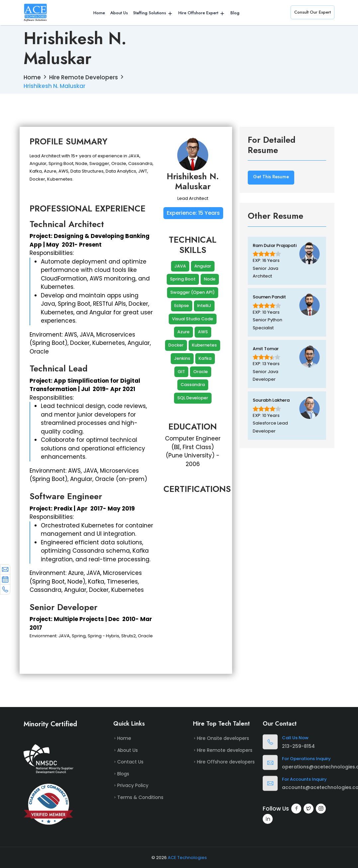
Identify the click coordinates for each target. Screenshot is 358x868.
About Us (119, 13)
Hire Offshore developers (226, 762)
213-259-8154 (298, 746)
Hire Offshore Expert (198, 13)
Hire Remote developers (225, 750)
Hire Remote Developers (84, 77)
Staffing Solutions (150, 13)
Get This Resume (271, 177)
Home (99, 13)
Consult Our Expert (313, 12)
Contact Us (130, 762)
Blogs (123, 774)
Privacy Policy (133, 785)
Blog (235, 13)
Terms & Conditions (140, 797)
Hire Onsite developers (223, 738)
